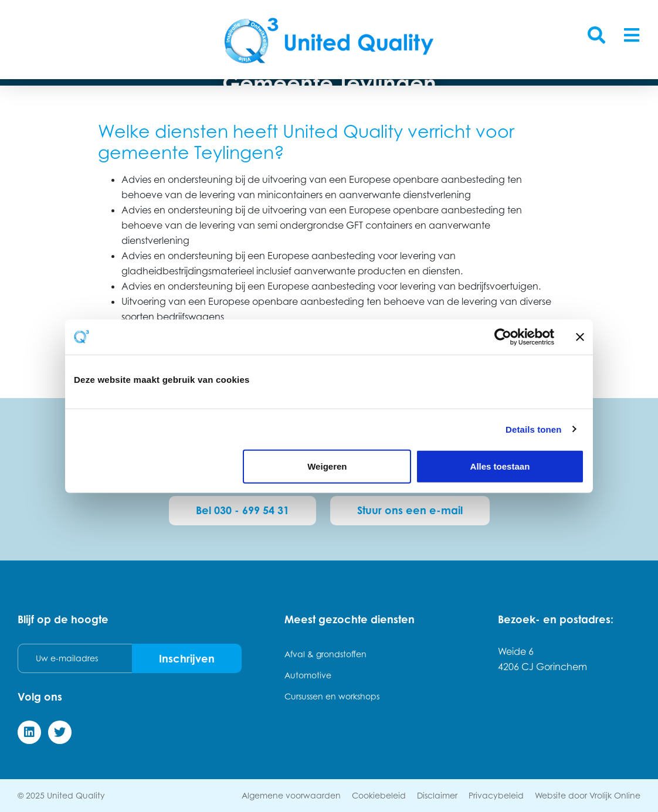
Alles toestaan (500, 466)
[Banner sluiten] (580, 337)
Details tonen (533, 429)
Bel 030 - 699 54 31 (242, 510)
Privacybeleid (496, 795)
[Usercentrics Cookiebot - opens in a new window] (503, 337)
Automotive (308, 675)
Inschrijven (187, 658)
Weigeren (327, 466)
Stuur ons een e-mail (410, 510)
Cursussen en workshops (332, 696)
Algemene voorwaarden (291, 795)
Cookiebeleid (379, 795)
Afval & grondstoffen (325, 654)
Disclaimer (437, 795)
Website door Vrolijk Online (588, 795)
